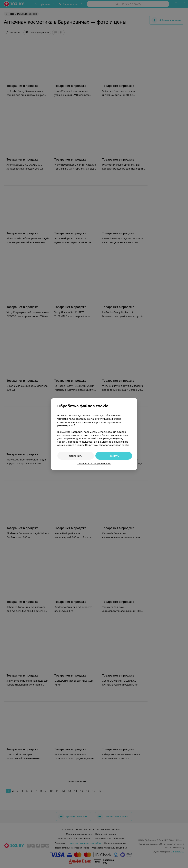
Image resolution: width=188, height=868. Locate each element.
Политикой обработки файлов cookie (107, 445)
